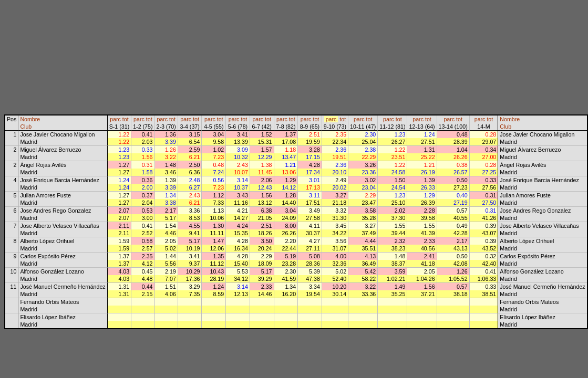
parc (115, 119)
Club (26, 127)
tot (126, 119)
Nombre (30, 119)
